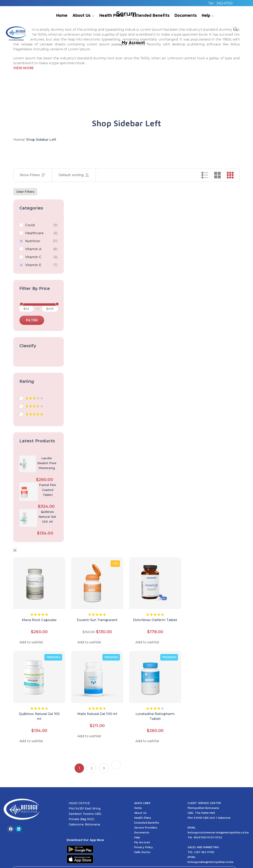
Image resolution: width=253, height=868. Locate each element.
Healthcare (34, 233)
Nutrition (33, 241)
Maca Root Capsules (39, 609)
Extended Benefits (147, 811)
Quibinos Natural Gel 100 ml (47, 517)
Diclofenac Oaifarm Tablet (155, 609)
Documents (142, 821)
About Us (140, 802)
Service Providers (146, 816)
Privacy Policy (144, 836)
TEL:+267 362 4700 (201, 841)
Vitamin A (33, 249)
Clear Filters (25, 192)
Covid (30, 225)
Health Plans (143, 807)
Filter (32, 320)
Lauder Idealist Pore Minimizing (47, 463)
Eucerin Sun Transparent (97, 609)
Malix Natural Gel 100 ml (97, 703)
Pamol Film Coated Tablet (48, 490)
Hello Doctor (142, 841)
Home (18, 140)
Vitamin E (33, 265)
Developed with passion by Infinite (140, 861)
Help (137, 826)
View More (24, 68)
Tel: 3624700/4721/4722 (205, 826)
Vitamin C (33, 257)
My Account (142, 831)
